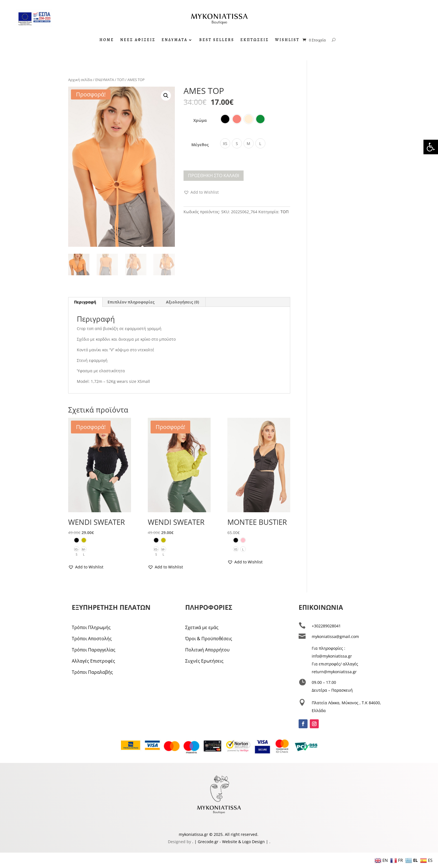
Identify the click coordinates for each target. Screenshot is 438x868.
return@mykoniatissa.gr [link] (334, 672)
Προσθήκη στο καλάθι (214, 176)
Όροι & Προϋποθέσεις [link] (209, 639)
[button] (166, 96)
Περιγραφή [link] (85, 302)
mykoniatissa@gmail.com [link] (335, 636)
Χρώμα (200, 120)
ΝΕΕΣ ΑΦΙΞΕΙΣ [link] (138, 40)
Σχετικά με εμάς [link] (202, 627)
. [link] (193, 842)
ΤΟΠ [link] (121, 80)
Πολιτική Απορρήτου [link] (207, 650)
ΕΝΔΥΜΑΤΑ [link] (174, 40)
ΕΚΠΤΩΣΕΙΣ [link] (254, 40)
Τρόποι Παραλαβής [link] (92, 672)
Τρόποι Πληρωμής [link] (91, 627)
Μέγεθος (200, 145)
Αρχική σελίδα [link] (80, 80)
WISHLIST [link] (287, 40)
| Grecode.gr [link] (206, 842)
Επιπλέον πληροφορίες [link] (131, 302)
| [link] (267, 842)
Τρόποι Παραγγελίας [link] (94, 650)
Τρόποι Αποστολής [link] (92, 639)
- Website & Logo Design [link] (242, 842)
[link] (431, 147)
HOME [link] (107, 40)
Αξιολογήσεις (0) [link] (183, 302)
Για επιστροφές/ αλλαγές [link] (335, 664)
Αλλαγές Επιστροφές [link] (93, 661)
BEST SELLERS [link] (217, 40)
